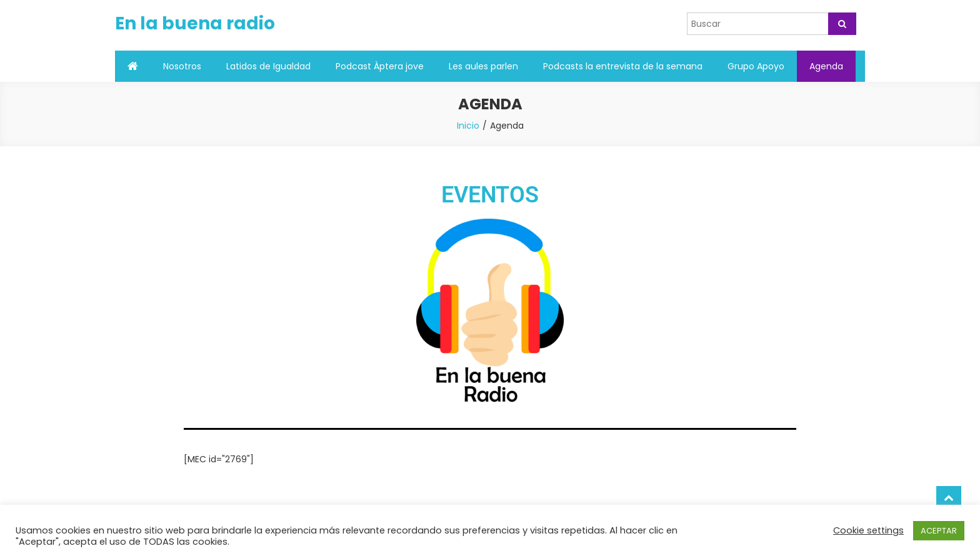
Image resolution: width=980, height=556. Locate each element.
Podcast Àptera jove (380, 66)
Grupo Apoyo (756, 66)
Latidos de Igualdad (268, 66)
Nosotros (182, 66)
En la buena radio (195, 23)
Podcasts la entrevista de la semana (623, 66)
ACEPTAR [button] (939, 531)
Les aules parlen (483, 66)
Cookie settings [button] (868, 530)
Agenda (826, 66)
